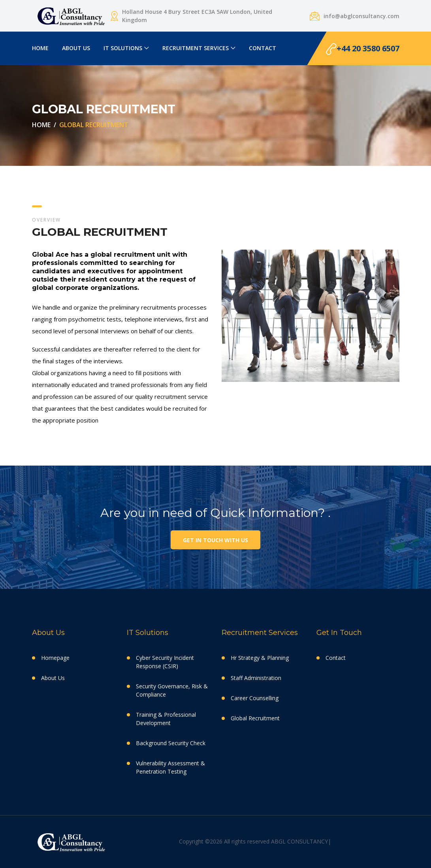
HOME (40, 48)
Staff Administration (256, 678)
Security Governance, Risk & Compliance (172, 690)
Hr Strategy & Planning (260, 658)
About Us (53, 678)
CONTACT (263, 48)
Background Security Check (171, 743)
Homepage (55, 658)
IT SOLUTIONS (123, 48)
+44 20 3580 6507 (363, 49)
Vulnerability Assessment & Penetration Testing (170, 767)
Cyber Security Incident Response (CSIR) (165, 662)
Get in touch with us (215, 540)
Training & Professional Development (166, 719)
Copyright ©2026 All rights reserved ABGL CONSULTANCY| (255, 841)
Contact (336, 658)
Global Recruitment (255, 718)
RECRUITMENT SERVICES (196, 48)
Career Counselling (255, 698)
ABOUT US (76, 48)
